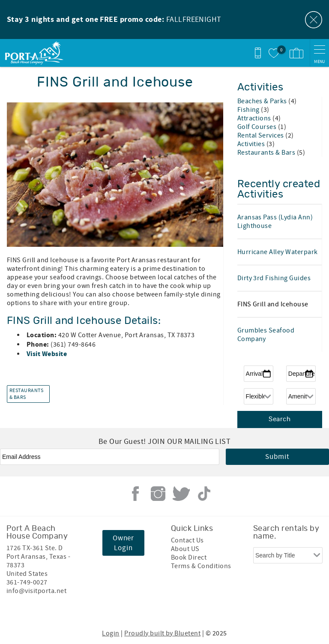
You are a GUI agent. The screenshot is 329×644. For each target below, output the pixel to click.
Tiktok (204, 494)
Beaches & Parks (263, 101)
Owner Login (123, 543)
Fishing (249, 110)
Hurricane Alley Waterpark (278, 252)
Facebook (135, 494)
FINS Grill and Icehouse (273, 304)
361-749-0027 (27, 582)
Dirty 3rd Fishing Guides (274, 278)
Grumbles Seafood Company (266, 335)
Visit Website (48, 354)
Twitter (181, 494)
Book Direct (189, 557)
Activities (252, 144)
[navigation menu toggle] (319, 53)
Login (111, 633)
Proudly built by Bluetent (162, 633)
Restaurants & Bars (26, 394)
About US (185, 549)
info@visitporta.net (36, 591)
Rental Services (262, 135)
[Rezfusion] (80, 609)
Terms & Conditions (201, 566)
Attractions (255, 118)
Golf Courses (258, 127)
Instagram (158, 494)
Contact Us (187, 540)
